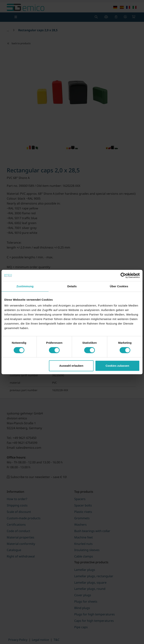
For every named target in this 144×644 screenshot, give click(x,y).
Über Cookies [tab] (119, 286)
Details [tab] (72, 286)
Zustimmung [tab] (25, 286)
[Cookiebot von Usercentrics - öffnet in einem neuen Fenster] (123, 275)
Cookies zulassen (117, 366)
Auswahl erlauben (71, 366)
